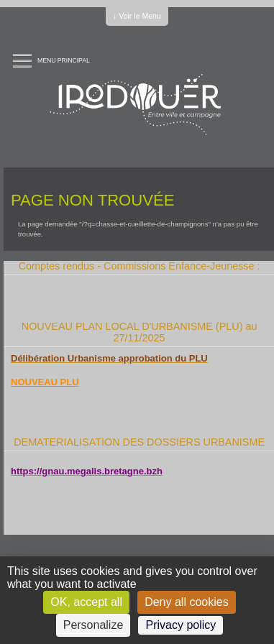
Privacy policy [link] (181, 625)
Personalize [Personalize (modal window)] (93, 625)
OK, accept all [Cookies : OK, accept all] (86, 602)
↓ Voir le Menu (137, 16)
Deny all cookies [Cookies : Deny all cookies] (187, 602)
